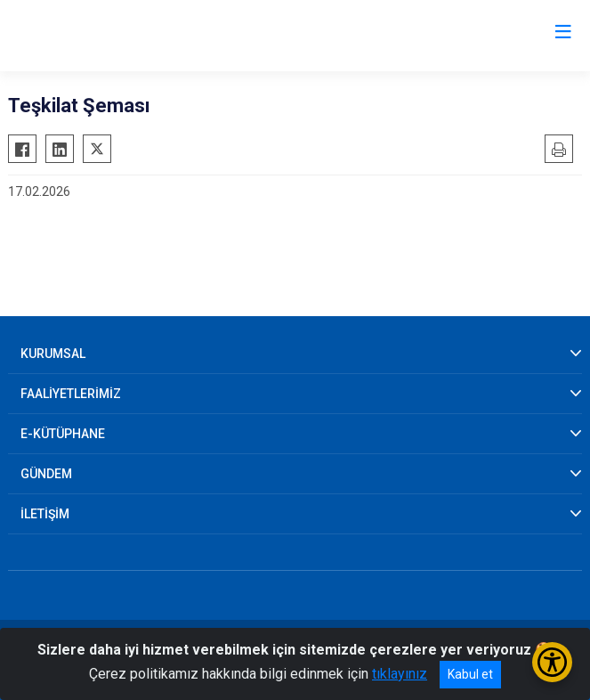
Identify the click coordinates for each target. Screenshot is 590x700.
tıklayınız (400, 674)
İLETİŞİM (45, 514)
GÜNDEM (46, 474)
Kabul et (470, 674)
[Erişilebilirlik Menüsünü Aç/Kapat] (552, 662)
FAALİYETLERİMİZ (71, 394)
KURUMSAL (53, 354)
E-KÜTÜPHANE (63, 434)
